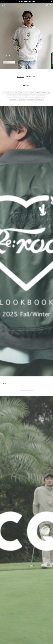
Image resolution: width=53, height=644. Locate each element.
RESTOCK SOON (22, 100)
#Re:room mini (40, 100)
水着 (48, 93)
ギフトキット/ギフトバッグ (32, 97)
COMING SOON (13, 100)
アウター (16, 93)
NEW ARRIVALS (42, 97)
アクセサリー (32, 93)
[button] (25, 68)
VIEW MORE (9, 62)
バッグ (26, 93)
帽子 (21, 93)
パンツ (11, 93)
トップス (5, 93)
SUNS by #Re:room (31, 100)
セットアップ (10, 97)
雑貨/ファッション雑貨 (41, 93)
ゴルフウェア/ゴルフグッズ (20, 97)
